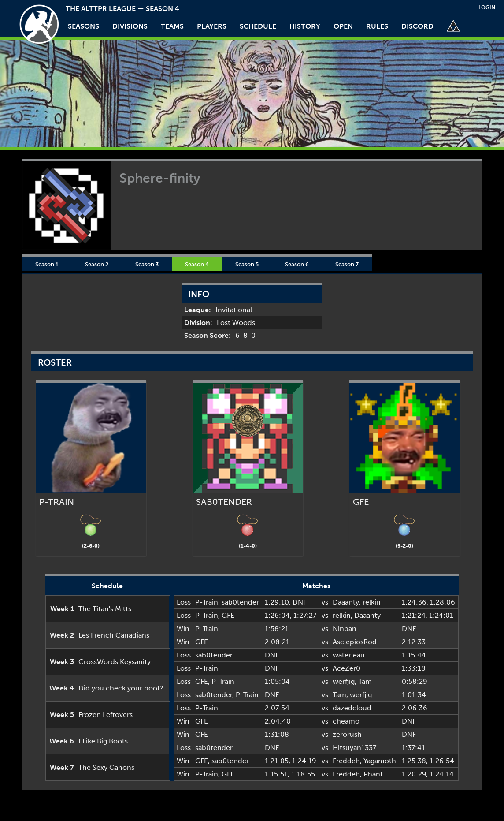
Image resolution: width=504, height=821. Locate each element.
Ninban (345, 629)
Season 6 (297, 264)
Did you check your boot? (121, 688)
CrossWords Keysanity (115, 662)
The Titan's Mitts (105, 609)
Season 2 (97, 264)
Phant (373, 774)
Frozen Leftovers (106, 715)
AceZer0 (346, 668)
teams (172, 26)
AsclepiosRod (355, 642)
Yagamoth (380, 761)
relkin (372, 602)
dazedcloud (352, 708)
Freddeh (346, 761)
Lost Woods (236, 323)
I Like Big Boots (103, 741)
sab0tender (240, 602)
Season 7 (347, 264)
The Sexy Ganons (106, 767)
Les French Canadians (114, 635)
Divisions (130, 26)
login (487, 7)
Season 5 (247, 264)
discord (417, 26)
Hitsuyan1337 (354, 748)
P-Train (207, 602)
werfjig (344, 681)
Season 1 (47, 264)
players (212, 26)
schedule (258, 26)
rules (377, 26)
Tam (365, 681)
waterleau (349, 655)
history (305, 26)
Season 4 (197, 264)
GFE (228, 615)
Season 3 (147, 264)
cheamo (346, 721)
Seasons (83, 26)
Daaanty (346, 602)
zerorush (347, 734)
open (343, 26)
